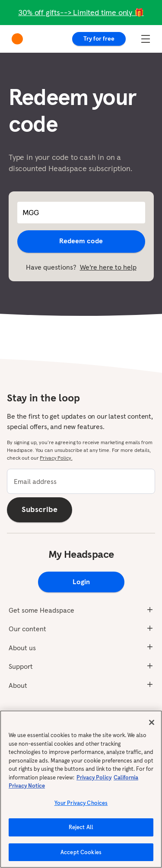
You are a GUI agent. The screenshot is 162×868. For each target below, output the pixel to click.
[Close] (152, 725)
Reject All (81, 830)
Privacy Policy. (56, 458)
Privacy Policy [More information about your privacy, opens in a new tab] (94, 780)
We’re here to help (108, 267)
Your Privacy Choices (81, 806)
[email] (81, 481)
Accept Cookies (81, 855)
